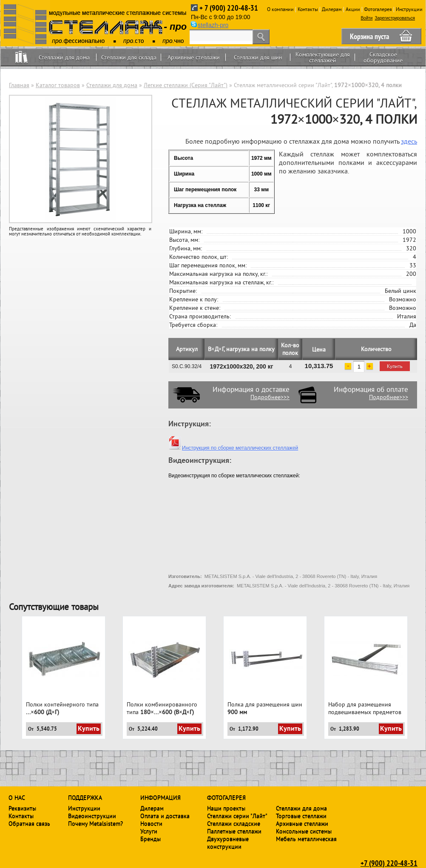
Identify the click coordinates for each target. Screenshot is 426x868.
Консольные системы (304, 831)
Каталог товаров (58, 85)
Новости (151, 823)
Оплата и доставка (165, 816)
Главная (19, 85)
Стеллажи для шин (258, 57)
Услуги (149, 831)
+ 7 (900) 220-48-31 (229, 8)
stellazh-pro (213, 25)
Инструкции (409, 9)
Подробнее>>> (270, 397)
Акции (353, 9)
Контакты (308, 9)
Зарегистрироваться (395, 18)
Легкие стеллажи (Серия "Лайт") (186, 85)
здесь (409, 141)
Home (21, 57)
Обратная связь (29, 823)
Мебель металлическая (306, 839)
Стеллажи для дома (64, 57)
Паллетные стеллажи (234, 831)
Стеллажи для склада (129, 57)
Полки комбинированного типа (162, 708)
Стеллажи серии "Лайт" (237, 816)
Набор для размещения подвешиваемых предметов (365, 708)
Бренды (151, 839)
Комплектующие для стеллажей (323, 57)
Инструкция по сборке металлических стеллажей (233, 448)
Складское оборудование (383, 57)
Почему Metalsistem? (95, 823)
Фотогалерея (378, 9)
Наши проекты (226, 808)
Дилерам (332, 9)
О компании (280, 9)
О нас (17, 797)
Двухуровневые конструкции (228, 842)
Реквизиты (22, 808)
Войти (366, 18)
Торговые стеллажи (301, 816)
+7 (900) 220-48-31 (389, 863)
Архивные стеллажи (194, 57)
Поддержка (85, 797)
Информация (160, 797)
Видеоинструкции (92, 816)
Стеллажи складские (234, 823)
